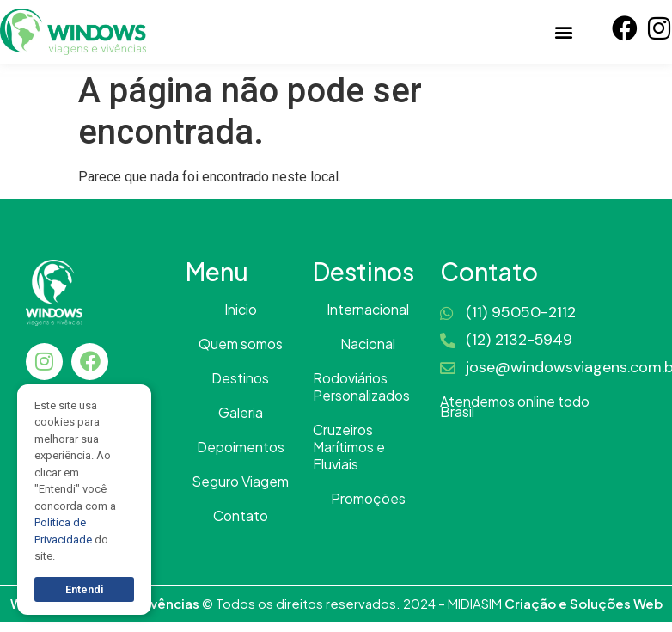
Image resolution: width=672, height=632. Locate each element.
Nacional (368, 344)
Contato (241, 516)
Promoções (368, 499)
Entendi (85, 589)
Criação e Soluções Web (583, 603)
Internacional (368, 310)
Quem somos (241, 344)
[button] (563, 31)
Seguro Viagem (240, 482)
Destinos (240, 378)
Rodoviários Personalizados (361, 387)
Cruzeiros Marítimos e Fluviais (349, 447)
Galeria (241, 413)
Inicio (241, 310)
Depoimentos (241, 447)
